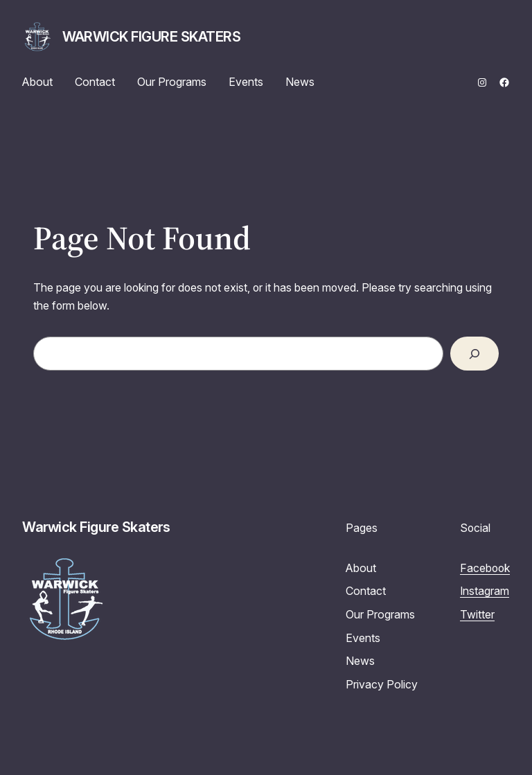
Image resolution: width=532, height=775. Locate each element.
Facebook (485, 568)
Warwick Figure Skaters (151, 37)
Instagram (485, 591)
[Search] (475, 354)
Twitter (477, 615)
